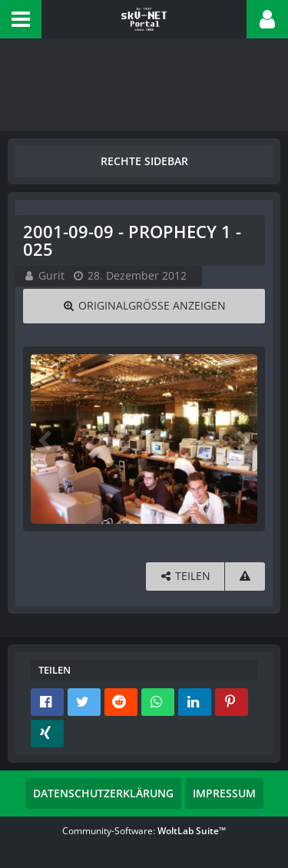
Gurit (51, 275)
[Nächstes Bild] (242, 439)
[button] (21, 19)
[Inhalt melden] (245, 576)
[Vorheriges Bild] (46, 439)
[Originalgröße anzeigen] (144, 306)
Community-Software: (144, 831)
